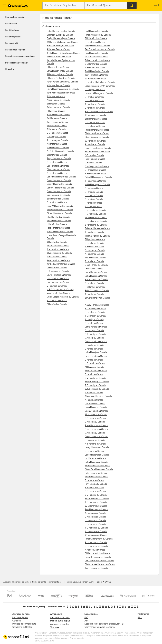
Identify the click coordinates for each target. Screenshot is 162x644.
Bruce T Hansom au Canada (98, 557)
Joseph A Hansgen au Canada (99, 93)
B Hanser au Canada (56, 104)
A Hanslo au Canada (94, 400)
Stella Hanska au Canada (96, 218)
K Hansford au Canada (57, 257)
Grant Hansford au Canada (59, 221)
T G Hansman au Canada (96, 528)
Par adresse (11, 24)
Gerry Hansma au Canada (97, 437)
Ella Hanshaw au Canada (96, 119)
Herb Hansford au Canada (58, 228)
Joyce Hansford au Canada (59, 253)
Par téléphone (12, 30)
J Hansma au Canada (95, 451)
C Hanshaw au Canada (95, 115)
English (156, 5)
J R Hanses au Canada (57, 126)
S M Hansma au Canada (96, 495)
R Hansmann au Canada (96, 543)
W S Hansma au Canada (96, 506)
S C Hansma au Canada (96, 491)
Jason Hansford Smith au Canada (100, 86)
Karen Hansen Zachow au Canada (62, 82)
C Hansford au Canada (57, 162)
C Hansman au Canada (95, 513)
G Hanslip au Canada (94, 338)
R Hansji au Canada (94, 203)
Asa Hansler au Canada (95, 258)
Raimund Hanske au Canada (98, 229)
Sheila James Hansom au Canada (100, 564)
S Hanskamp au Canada (96, 225)
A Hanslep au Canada (95, 247)
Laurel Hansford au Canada (59, 275)
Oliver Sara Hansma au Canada (99, 469)
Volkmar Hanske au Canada (97, 236)
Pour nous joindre (20, 618)
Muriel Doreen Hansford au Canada (63, 297)
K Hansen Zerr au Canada (58, 86)
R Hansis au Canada (94, 199)
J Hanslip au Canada (94, 349)
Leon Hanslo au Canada (96, 407)
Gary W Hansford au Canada (60, 206)
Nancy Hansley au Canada (97, 305)
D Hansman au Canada (95, 517)
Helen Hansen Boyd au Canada (61, 31)
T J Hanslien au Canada (96, 316)
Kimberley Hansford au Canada (61, 264)
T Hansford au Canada (95, 68)
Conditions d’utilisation (22, 627)
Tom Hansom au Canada (96, 568)
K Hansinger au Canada (96, 174)
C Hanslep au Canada (95, 251)
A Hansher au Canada (95, 145)
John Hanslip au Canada (96, 352)
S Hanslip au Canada (94, 374)
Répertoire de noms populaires (20, 56)
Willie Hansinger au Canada (97, 185)
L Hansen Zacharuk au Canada (61, 78)
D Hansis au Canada (94, 188)
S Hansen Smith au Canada (59, 57)
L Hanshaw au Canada (95, 126)
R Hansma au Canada (95, 481)
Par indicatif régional (15, 50)
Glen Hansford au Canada (58, 217)
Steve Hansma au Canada (97, 499)
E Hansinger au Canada (96, 170)
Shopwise (55, 627)
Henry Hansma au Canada (97, 447)
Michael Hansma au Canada (98, 466)
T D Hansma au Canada (96, 502)
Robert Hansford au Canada (98, 61)
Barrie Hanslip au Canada (96, 327)
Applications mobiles (60, 624)
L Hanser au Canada (56, 111)
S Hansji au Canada (94, 207)
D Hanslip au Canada (94, 331)
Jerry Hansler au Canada (96, 272)
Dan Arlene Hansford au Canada (61, 177)
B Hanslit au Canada (94, 393)
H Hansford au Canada (57, 224)
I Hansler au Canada (94, 269)
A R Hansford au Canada (58, 148)
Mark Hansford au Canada (58, 293)
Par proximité (12, 43)
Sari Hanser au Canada (57, 118)
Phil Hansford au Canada (96, 39)
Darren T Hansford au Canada (60, 188)
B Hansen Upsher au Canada (60, 75)
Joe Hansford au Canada (58, 250)
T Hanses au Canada (56, 129)
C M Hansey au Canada (57, 133)
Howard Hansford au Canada (60, 232)
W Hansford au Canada (96, 79)
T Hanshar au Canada (95, 104)
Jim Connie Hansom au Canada (99, 561)
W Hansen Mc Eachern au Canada (62, 42)
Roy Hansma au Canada (96, 484)
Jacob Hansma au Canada (97, 455)
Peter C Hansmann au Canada (99, 539)
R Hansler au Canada (94, 283)
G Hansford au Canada (57, 202)
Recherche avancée (15, 17)
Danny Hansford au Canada (59, 184)
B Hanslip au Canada (94, 323)
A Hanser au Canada (56, 97)
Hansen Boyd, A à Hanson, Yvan (79, 582)
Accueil (6, 582)
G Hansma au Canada (95, 433)
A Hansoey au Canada (95, 550)
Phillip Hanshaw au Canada (97, 130)
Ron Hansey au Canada (57, 140)
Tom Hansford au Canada (97, 75)
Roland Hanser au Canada (58, 115)
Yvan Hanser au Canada (58, 122)
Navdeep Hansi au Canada (97, 167)
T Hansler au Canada (94, 294)
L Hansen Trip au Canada (58, 67)
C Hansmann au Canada (96, 535)
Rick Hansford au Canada (96, 53)
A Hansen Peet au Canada (59, 50)
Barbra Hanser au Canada (58, 107)
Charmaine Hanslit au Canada (98, 396)
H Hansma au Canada (95, 440)
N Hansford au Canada (57, 301)
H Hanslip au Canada (94, 345)
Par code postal (13, 37)
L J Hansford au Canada (58, 271)
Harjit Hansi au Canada (95, 159)
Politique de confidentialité (24, 624)
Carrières (17, 621)
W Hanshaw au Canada (96, 141)
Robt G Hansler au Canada (97, 291)
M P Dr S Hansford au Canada (60, 290)
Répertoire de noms (21, 582)
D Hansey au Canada (56, 137)
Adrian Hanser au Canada (58, 100)
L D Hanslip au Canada (95, 363)
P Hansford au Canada (57, 304)
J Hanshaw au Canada (95, 123)
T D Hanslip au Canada (95, 386)
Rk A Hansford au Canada (97, 57)
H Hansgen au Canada (95, 90)
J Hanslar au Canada (94, 243)
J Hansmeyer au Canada (96, 546)
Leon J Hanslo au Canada (97, 411)
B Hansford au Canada (57, 155)
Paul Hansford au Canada (96, 31)
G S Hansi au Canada (94, 156)
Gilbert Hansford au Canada (59, 213)
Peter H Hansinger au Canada (98, 177)
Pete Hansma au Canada (96, 473)
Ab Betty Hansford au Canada (60, 151)
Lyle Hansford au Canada (58, 282)
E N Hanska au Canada (95, 210)
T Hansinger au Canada (96, 181)
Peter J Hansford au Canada (98, 35)
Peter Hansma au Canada (97, 477)
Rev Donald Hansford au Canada (100, 50)
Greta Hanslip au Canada (96, 342)
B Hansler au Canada (94, 262)
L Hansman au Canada (95, 524)
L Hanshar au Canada (95, 101)
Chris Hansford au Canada (59, 170)
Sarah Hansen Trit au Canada (60, 71)
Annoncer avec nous (60, 618)
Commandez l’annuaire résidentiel (100, 627)
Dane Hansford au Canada (59, 181)
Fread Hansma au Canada (97, 429)
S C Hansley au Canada (96, 309)
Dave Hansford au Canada (59, 192)
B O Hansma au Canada (96, 418)
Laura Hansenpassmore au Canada (63, 89)
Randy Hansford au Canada (97, 46)
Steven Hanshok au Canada (98, 152)
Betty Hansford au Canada (59, 159)
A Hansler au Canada (94, 254)
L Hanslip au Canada (94, 360)
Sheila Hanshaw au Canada (97, 134)
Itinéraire (9, 70)
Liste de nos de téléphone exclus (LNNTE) (104, 624)
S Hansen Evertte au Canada (60, 35)
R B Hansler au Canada (95, 287)
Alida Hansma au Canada (96, 415)
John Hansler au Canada (96, 276)
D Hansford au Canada (57, 173)
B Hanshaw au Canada (95, 108)
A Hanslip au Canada (94, 320)
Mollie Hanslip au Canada (96, 371)
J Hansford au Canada (57, 242)
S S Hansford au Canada (96, 64)
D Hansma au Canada (95, 422)
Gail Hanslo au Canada (95, 404)
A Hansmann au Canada (96, 532)
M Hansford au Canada (57, 286)
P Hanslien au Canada (95, 312)
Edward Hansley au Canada (97, 298)
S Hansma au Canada (95, 488)
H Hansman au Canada (95, 521)
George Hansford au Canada (60, 210)
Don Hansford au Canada (58, 195)
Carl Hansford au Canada (58, 166)
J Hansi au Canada (93, 163)
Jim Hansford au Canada (58, 246)
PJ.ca (140, 618)
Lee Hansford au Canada (58, 279)
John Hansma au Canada (96, 462)
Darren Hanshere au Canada (98, 148)
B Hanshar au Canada (95, 97)
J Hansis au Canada (94, 196)
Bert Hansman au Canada (97, 510)
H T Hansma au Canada (96, 444)
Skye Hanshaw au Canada (97, 137)
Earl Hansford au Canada (58, 199)
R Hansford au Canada (95, 42)
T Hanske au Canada (94, 232)
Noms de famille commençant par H (48, 582)
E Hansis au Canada (94, 192)
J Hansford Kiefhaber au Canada (100, 82)
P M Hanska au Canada (95, 214)
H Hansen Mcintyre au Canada (60, 46)
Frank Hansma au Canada (97, 426)
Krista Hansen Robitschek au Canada (63, 53)
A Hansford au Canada (57, 144)
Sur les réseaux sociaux (17, 63)
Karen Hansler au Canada (96, 280)
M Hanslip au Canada (94, 367)
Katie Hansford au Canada (58, 261)
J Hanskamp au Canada (96, 221)
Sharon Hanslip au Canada (97, 382)
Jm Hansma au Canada (96, 458)
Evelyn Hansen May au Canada (61, 39)
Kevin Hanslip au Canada (96, 356)
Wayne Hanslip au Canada (97, 389)
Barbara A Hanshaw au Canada (99, 112)
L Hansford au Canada (57, 268)
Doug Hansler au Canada (96, 265)
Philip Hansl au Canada (95, 240)
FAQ (86, 618)
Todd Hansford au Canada (97, 72)
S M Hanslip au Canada (95, 378)
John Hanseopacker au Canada (61, 93)
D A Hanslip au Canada (95, 334)
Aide (87, 621)
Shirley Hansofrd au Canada (98, 553)
